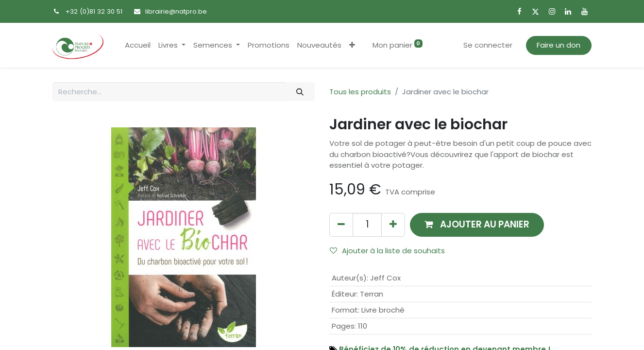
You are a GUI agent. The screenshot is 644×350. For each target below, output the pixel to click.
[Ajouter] (393, 225)
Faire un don (559, 45)
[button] (352, 45)
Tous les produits (360, 92)
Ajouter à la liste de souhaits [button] (387, 251)
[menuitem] (138, 45)
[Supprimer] (341, 225)
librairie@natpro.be (176, 11)
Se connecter (488, 45)
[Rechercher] (300, 92)
